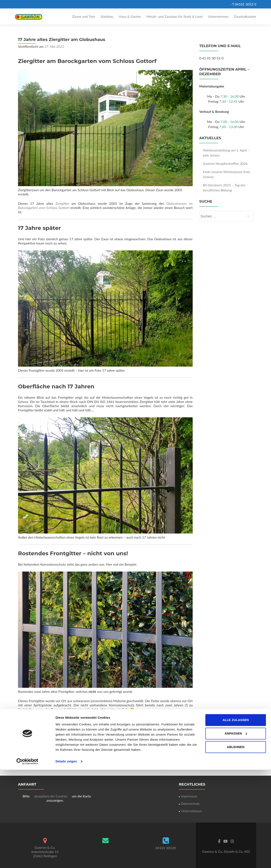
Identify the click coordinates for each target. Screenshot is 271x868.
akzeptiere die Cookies (51, 796)
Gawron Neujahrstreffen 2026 (225, 163)
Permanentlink (123, 756)
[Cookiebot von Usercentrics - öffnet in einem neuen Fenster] (27, 860)
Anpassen (236, 832)
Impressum (189, 796)
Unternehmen (218, 16)
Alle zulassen (236, 818)
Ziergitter (63, 203)
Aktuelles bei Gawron (89, 751)
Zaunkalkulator (245, 16)
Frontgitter (175, 751)
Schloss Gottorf (54, 756)
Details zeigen (66, 860)
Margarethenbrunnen (175, 768)
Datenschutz (190, 803)
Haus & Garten (130, 16)
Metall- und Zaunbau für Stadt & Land (174, 16)
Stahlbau (107, 16)
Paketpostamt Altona (36, 768)
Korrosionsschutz (118, 751)
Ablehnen (236, 845)
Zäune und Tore (84, 16)
